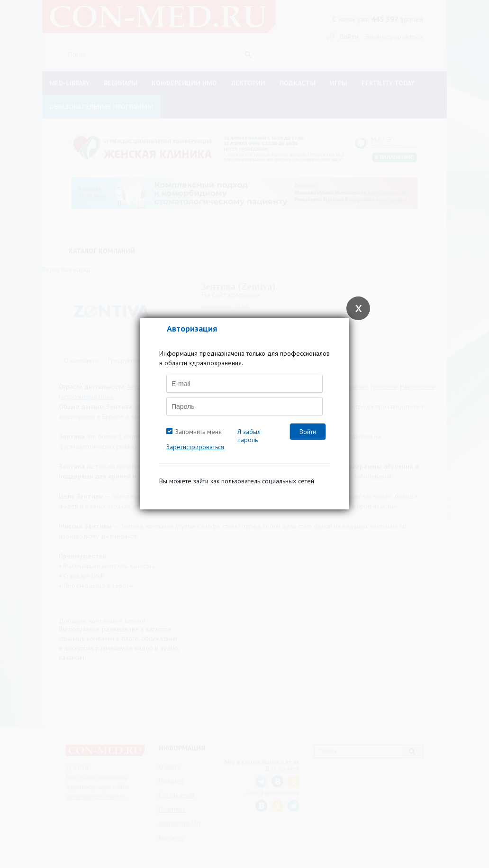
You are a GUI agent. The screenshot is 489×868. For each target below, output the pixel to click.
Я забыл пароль (249, 436)
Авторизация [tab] (192, 328)
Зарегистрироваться (195, 447)
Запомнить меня (199, 432)
